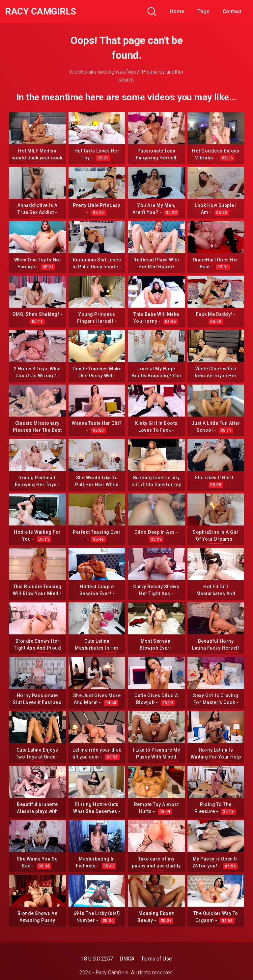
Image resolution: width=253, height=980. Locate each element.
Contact (232, 11)
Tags (203, 11)
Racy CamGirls (41, 12)
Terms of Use (156, 959)
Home (177, 11)
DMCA (127, 959)
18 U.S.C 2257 (97, 959)
